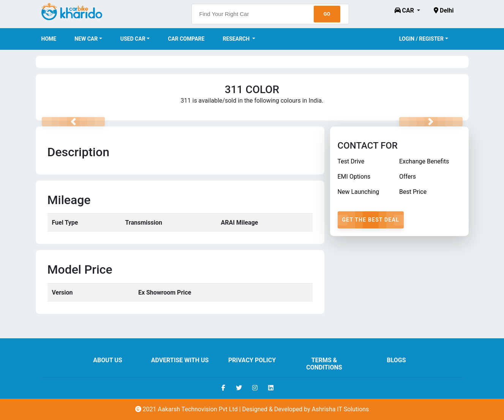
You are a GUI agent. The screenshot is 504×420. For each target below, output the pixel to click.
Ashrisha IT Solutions (340, 409)
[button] (407, 11)
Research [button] (237, 39)
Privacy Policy (252, 360)
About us (107, 360)
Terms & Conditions (324, 364)
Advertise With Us (180, 360)
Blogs (396, 360)
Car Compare (186, 39)
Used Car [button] (133, 39)
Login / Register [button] (421, 39)
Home (49, 39)
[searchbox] (270, 14)
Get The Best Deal (371, 220)
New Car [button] (86, 39)
